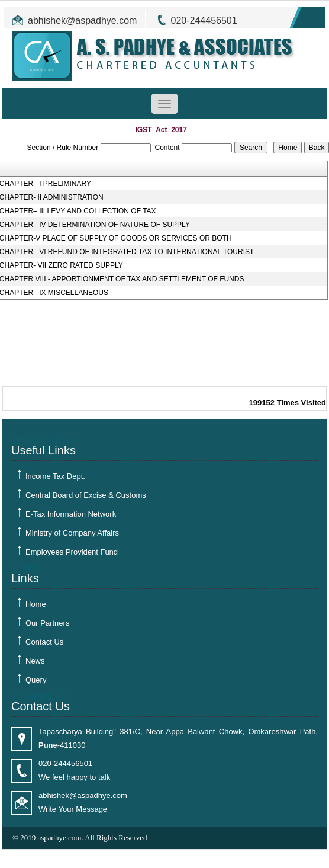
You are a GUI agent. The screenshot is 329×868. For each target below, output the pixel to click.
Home (36, 604)
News (35, 661)
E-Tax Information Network (71, 514)
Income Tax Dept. (55, 476)
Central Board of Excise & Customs (86, 495)
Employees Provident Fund (72, 552)
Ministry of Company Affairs (72, 533)
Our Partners (47, 623)
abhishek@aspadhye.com (82, 20)
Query (36, 680)
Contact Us (44, 642)
